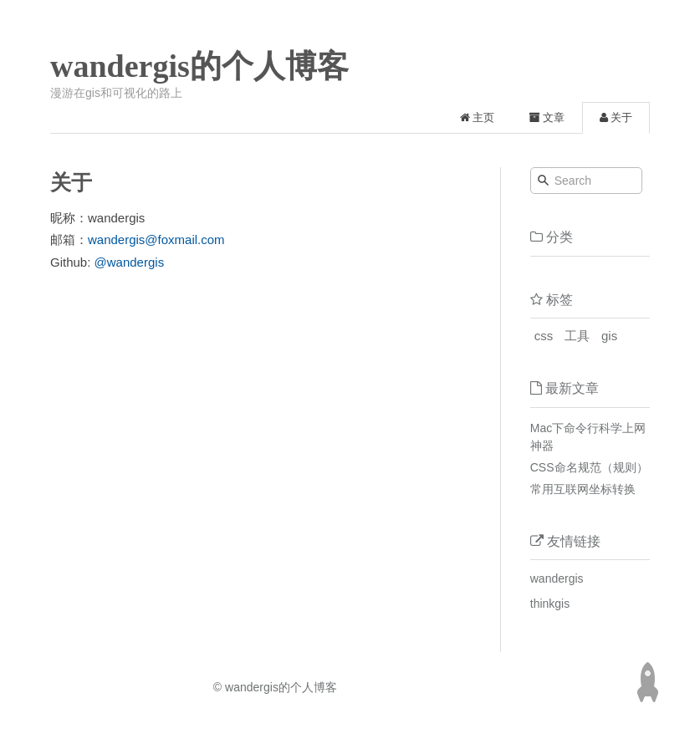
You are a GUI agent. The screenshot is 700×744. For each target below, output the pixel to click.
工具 (577, 336)
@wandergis (130, 262)
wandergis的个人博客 (199, 66)
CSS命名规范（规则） (589, 467)
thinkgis (550, 604)
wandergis (557, 578)
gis (609, 336)
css (544, 336)
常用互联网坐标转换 (583, 489)
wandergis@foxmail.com (156, 240)
